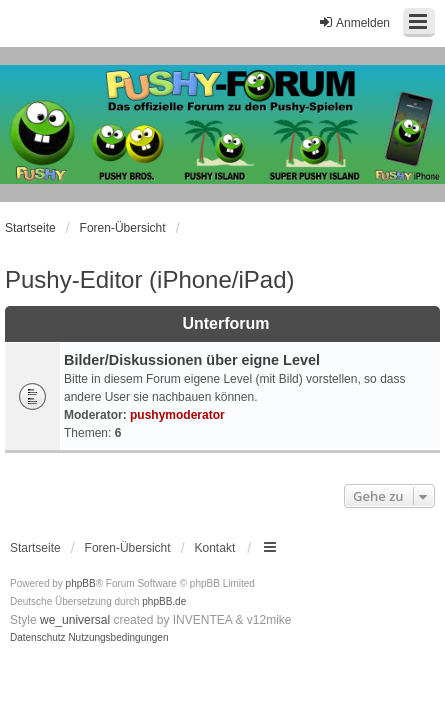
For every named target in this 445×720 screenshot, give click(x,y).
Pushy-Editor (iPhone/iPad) (149, 279)
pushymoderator (177, 415)
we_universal (75, 620)
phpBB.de (164, 601)
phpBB (81, 583)
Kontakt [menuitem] (215, 548)
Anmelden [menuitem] (354, 22)
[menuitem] (38, 638)
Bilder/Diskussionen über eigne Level (192, 360)
